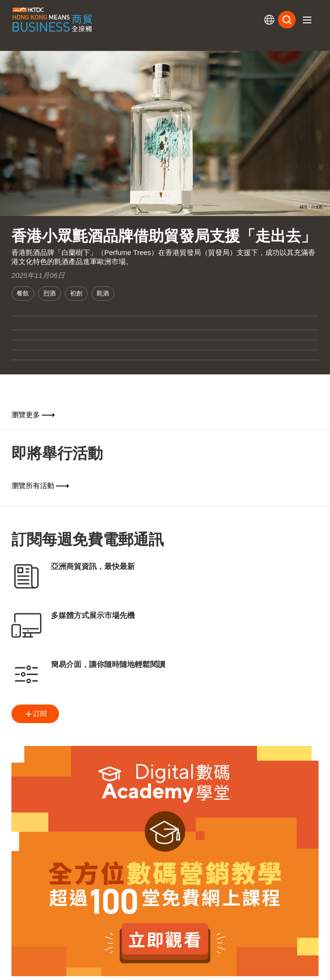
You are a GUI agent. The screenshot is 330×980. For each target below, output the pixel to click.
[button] (307, 20)
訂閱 (35, 714)
